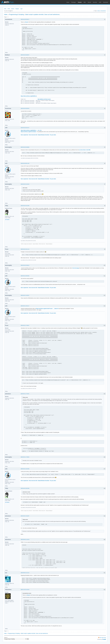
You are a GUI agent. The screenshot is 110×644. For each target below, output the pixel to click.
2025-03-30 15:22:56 (25, 206)
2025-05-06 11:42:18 (25, 539)
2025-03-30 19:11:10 (25, 249)
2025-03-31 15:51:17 (25, 306)
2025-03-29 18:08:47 (25, 55)
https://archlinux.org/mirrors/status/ (28, 132)
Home (68, 2)
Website (8, 220)
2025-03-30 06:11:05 (25, 163)
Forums (80, 2)
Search (13, 9)
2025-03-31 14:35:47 (25, 295)
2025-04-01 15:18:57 (25, 516)
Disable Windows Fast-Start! (44, 135)
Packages (74, 2)
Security (95, 2)
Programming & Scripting (16, 14)
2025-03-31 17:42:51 (25, 394)
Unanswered (103, 11)
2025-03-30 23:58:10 (25, 265)
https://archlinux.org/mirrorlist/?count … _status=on (47, 309)
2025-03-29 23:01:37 (25, 128)
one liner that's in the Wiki (85, 150)
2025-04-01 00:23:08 (25, 488)
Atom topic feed (103, 638)
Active (99, 11)
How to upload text (25, 135)
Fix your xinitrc (53, 135)
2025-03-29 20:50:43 (25, 108)
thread (26, 22)
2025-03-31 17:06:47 (25, 325)
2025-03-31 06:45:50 (25, 276)
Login (21, 9)
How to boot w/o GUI (33, 135)
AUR (100, 2)
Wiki (85, 2)
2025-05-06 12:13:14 (25, 573)
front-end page (76, 268)
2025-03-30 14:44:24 (25, 184)
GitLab (89, 2)
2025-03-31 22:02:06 (25, 469)
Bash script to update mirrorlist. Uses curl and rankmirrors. (43, 14)
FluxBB (104, 639)
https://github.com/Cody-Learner (44, 99)
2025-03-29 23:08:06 (25, 147)
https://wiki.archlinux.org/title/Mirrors (29, 96)
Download (106, 2)
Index (5, 9)
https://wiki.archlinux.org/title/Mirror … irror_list (31, 130)
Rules (9, 9)
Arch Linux (8, 2)
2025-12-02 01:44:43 (25, 590)
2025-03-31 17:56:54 (25, 457)
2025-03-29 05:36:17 (25, 19)
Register (17, 9)
